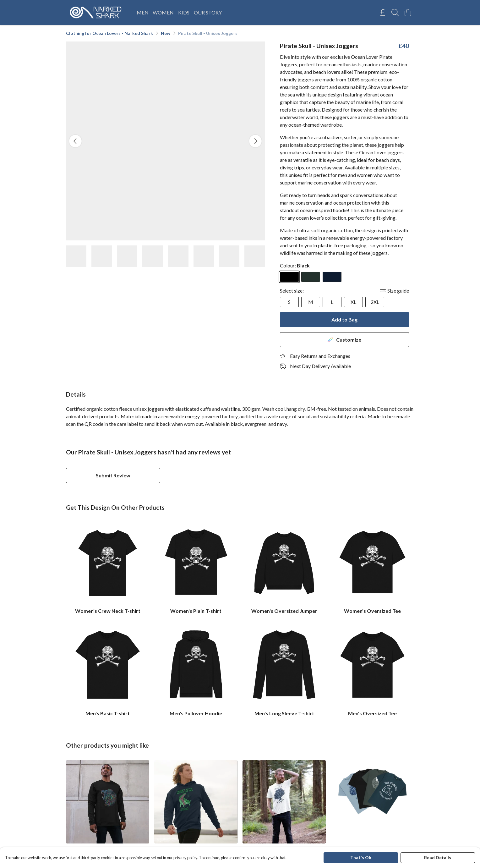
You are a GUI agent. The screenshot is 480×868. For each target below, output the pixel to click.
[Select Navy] (332, 277)
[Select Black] (289, 277)
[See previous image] (75, 141)
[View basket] (408, 13)
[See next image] (255, 141)
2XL (375, 302)
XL (353, 302)
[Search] (395, 13)
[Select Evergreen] (311, 277)
